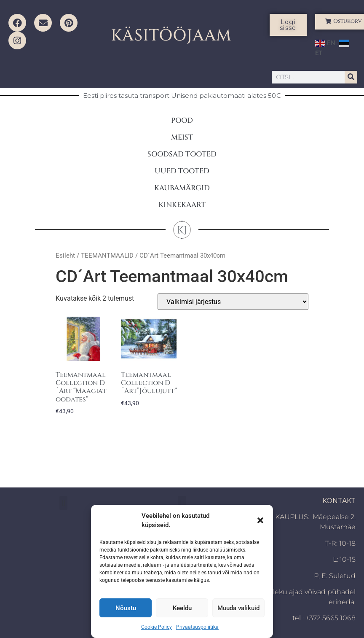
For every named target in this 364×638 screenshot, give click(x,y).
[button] (260, 520)
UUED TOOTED (182, 171)
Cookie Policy (157, 627)
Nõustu (126, 608)
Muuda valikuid (238, 608)
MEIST (182, 137)
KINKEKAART (182, 205)
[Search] (351, 77)
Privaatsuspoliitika (197, 627)
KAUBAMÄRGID (182, 188)
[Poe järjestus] (233, 302)
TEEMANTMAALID (107, 256)
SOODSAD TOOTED (182, 154)
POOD (182, 120)
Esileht (65, 256)
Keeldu (182, 608)
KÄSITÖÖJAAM (171, 36)
